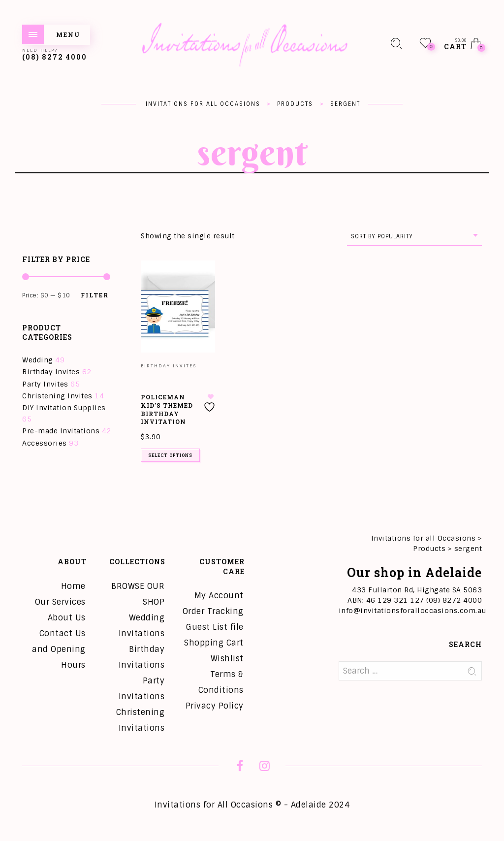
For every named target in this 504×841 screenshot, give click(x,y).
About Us (67, 618)
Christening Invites (57, 396)
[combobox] (414, 237)
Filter (95, 295)
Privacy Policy (215, 706)
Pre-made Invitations (61, 431)
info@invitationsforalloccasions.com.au (412, 611)
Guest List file (215, 627)
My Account (219, 596)
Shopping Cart (214, 643)
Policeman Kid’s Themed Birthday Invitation (167, 409)
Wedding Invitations (142, 626)
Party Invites (45, 384)
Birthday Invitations (142, 657)
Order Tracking (213, 611)
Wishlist (227, 659)
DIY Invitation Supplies (64, 408)
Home (73, 586)
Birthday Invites (51, 372)
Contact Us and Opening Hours (59, 649)
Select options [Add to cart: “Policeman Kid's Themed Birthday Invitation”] (170, 455)
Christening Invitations (141, 720)
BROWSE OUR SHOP (138, 594)
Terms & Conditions (221, 682)
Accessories (45, 443)
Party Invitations (142, 689)
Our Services (60, 602)
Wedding (38, 360)
